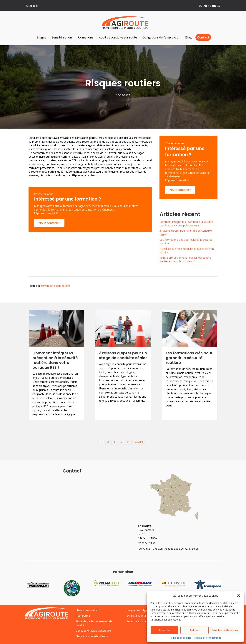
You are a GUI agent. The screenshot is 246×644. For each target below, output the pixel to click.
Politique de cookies (181, 638)
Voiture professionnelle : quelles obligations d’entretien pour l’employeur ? (185, 259)
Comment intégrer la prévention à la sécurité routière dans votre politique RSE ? (186, 224)
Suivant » (140, 442)
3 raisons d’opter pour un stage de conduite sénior (123, 355)
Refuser (195, 630)
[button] (239, 596)
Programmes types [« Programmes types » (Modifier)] (138, 610)
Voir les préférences (225, 630)
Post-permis (83, 616)
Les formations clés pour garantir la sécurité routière (189, 358)
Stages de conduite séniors (92, 636)
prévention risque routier (55, 286)
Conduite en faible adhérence (93, 631)
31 (128, 442)
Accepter (164, 630)
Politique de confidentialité (207, 638)
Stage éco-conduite (87, 610)
